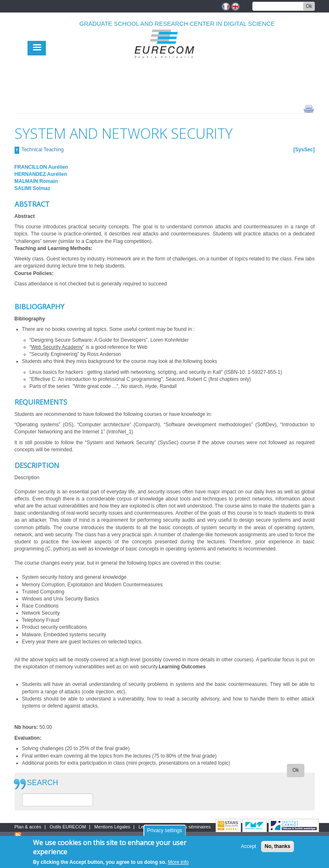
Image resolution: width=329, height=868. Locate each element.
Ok (309, 6)
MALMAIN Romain (36, 181)
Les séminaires (195, 827)
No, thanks (278, 846)
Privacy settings (164, 830)
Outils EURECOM (68, 827)
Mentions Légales (112, 827)
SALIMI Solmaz (33, 188)
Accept (249, 846)
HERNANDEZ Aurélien (41, 174)
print (309, 108)
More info (178, 862)
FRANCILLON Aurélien (41, 167)
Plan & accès (28, 827)
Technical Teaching (42, 150)
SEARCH (43, 783)
